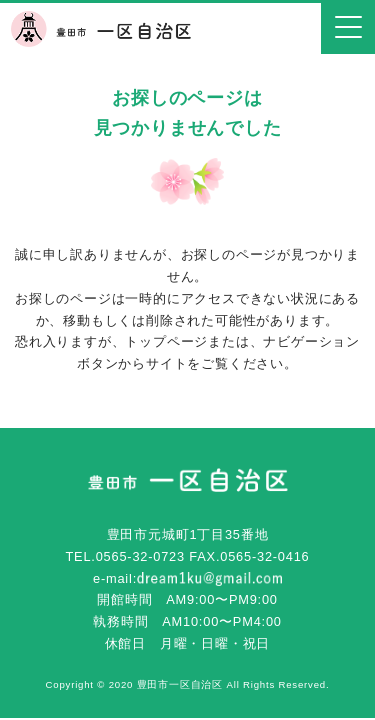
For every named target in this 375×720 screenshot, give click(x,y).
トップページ (166, 341)
